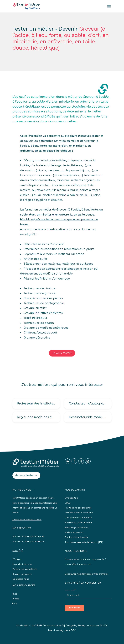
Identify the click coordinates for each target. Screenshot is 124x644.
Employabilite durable (76, 537)
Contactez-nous (21, 579)
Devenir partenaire (22, 574)
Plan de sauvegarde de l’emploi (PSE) (84, 542)
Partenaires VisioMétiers (25, 569)
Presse (16, 599)
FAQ (15, 604)
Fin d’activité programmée (78, 508)
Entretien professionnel (77, 528)
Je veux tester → (26, 475)
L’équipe (17, 559)
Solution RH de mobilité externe (28, 542)
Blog (15, 594)
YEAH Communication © (49, 626)
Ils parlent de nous (22, 564)
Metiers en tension (74, 533)
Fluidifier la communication (79, 523)
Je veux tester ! (62, 353)
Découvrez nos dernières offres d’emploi (86, 574)
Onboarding (71, 498)
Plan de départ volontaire (78, 518)
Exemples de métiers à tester (27, 520)
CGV (73, 630)
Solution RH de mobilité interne (28, 537)
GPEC (68, 503)
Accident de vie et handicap (79, 513)
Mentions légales (58, 630)
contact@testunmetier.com (78, 564)
